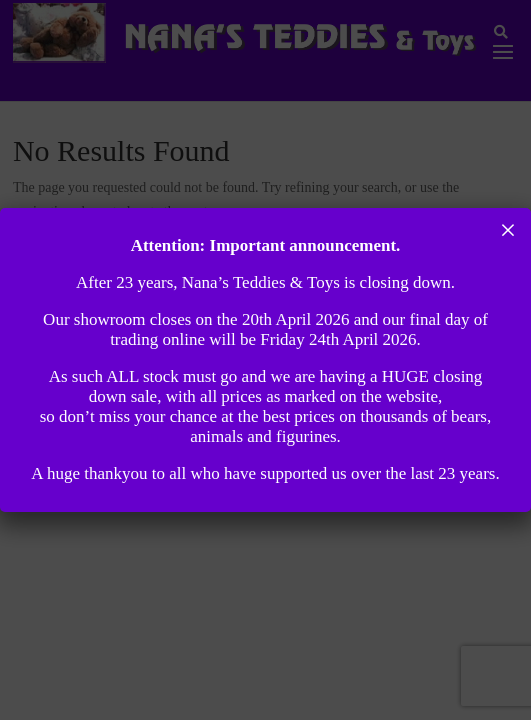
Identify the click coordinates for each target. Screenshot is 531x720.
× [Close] (508, 230)
